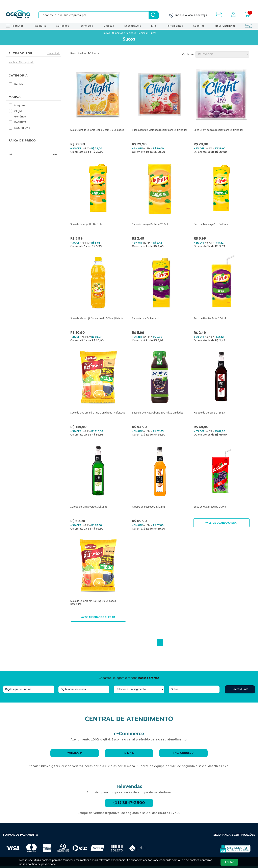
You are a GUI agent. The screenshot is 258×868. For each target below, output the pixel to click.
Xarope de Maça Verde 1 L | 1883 (89, 507)
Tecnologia (86, 26)
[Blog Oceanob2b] (249, 26)
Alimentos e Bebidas (123, 33)
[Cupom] (129, 4)
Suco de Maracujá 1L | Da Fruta (211, 224)
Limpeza (109, 26)
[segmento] (139, 689)
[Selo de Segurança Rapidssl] (232, 853)
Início (106, 33)
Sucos (153, 33)
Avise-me (221, 523)
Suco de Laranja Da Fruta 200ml (150, 224)
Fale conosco (183, 753)
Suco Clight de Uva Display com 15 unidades (219, 130)
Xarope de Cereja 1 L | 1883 (209, 413)
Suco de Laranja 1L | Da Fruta (86, 224)
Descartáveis (133, 26)
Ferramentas (175, 26)
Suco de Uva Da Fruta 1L (146, 319)
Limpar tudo (53, 53)
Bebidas (142, 33)
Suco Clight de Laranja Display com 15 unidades (97, 130)
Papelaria (40, 26)
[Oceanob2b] (18, 15)
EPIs (154, 26)
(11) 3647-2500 (129, 803)
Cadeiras (199, 26)
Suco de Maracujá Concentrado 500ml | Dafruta (97, 319)
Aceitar (229, 862)
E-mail (129, 753)
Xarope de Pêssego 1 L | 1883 (149, 507)
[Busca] (154, 15)
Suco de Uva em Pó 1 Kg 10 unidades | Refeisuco (98, 413)
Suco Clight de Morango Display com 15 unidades (160, 130)
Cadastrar (240, 689)
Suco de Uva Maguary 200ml (210, 507)
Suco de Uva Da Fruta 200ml (210, 319)
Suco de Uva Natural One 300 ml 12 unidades (158, 413)
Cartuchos (63, 26)
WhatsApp (75, 753)
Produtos (15, 26)
